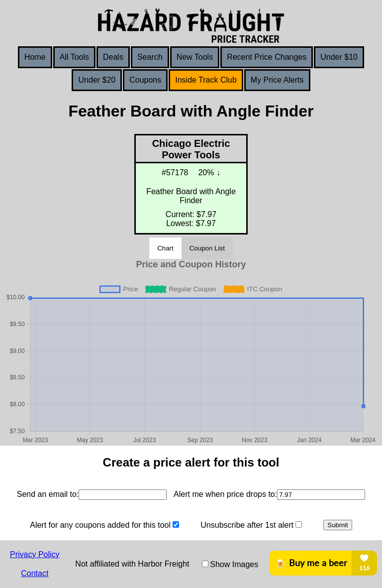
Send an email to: (48, 494)
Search (150, 57)
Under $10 (339, 57)
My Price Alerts (277, 80)
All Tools (74, 57)
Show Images (234, 564)
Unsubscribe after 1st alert (247, 525)
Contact (35, 573)
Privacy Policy (35, 554)
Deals (113, 57)
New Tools (195, 57)
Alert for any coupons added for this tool (100, 525)
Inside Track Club (206, 80)
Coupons (145, 80)
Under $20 (97, 80)
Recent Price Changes (267, 57)
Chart (165, 248)
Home (35, 57)
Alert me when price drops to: (225, 494)
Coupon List (207, 248)
